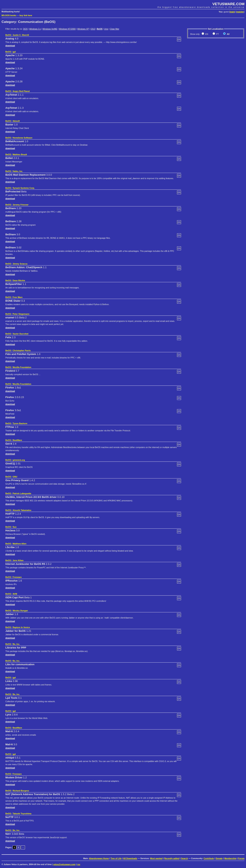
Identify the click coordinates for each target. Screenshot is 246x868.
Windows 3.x (35, 29)
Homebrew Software (22, 138)
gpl (14, 52)
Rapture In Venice (21, 627)
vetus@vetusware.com (64, 864)
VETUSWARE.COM (228, 4)
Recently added (172, 858)
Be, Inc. (16, 644)
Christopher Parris (22, 351)
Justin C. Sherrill (21, 35)
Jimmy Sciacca (20, 264)
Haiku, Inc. (18, 171)
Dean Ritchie (19, 280)
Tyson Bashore (20, 423)
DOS (25, 29)
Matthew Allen (20, 544)
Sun (15, 527)
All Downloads (130, 858)
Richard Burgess (21, 791)
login (232, 12)
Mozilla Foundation (22, 367)
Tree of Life (116, 858)
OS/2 (93, 29)
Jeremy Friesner (21, 205)
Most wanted (156, 858)
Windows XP (83, 29)
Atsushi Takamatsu (22, 510)
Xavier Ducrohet (21, 334)
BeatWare (17, 440)
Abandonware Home (99, 858)
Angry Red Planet (21, 91)
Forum (241, 858)
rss (79, 864)
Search (184, 858)
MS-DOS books (9, 15)
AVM (15, 594)
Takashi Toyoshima (22, 814)
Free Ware (18, 297)
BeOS (100, 29)
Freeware (17, 577)
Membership (230, 858)
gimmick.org (19, 460)
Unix (106, 29)
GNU (15, 477)
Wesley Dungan (20, 611)
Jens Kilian (18, 560)
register (240, 12)
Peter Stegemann (21, 314)
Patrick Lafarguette (22, 493)
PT (217, 34)
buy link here (26, 15)
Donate (219, 858)
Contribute (209, 858)
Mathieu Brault (20, 154)
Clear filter (115, 29)
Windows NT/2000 (67, 29)
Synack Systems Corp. (24, 188)
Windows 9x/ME (50, 29)
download (10, 46)
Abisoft (16, 121)
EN (206, 34)
